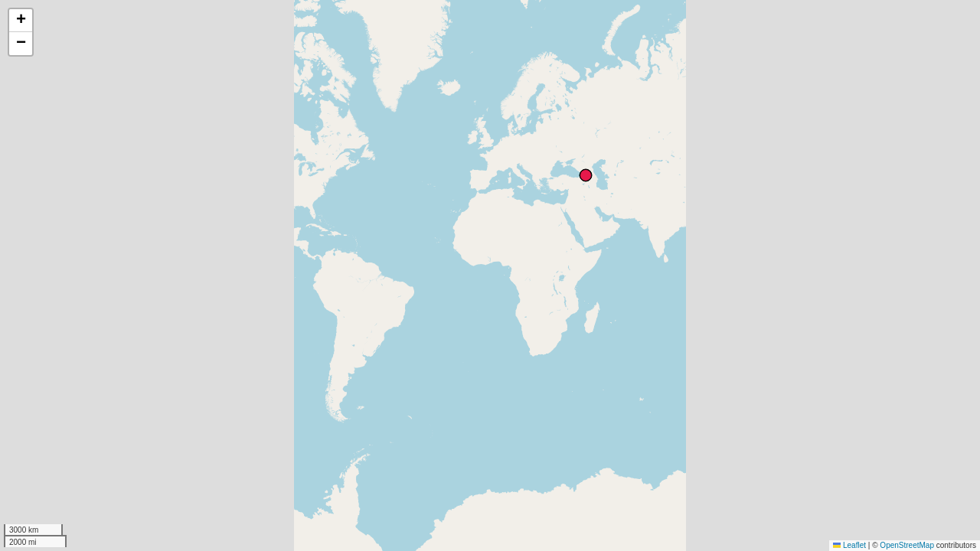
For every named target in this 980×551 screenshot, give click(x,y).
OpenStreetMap (907, 545)
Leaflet (849, 545)
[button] (21, 21)
